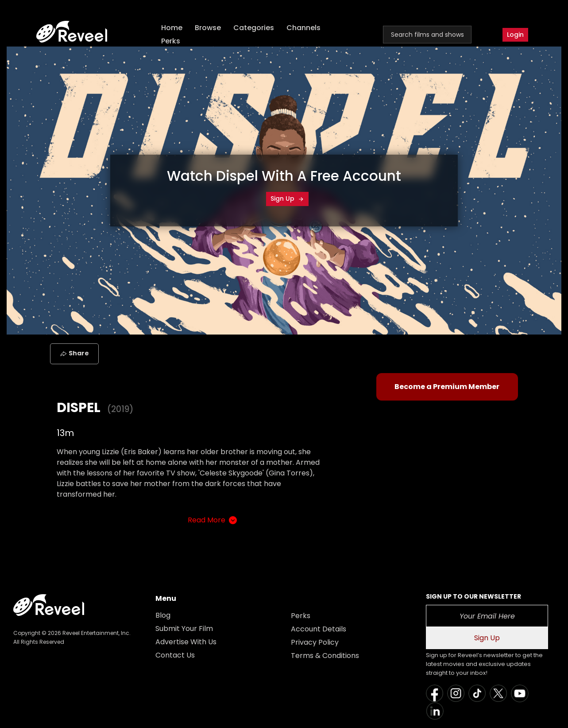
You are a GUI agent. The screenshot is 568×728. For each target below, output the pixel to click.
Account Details (319, 629)
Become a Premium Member (447, 387)
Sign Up (287, 199)
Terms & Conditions (325, 656)
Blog (163, 615)
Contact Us (175, 655)
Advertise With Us (186, 642)
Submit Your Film (184, 629)
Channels (303, 28)
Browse (208, 28)
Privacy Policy (315, 642)
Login (515, 35)
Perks (171, 41)
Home (172, 28)
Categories (254, 28)
